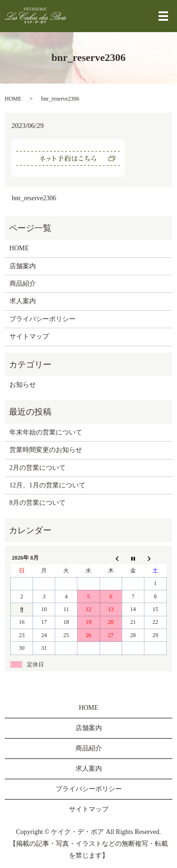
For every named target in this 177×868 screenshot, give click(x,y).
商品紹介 (23, 284)
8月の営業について (38, 503)
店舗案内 (23, 266)
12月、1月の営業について (47, 485)
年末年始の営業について (46, 432)
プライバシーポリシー (42, 319)
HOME (13, 99)
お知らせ (23, 385)
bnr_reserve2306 (34, 198)
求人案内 (23, 301)
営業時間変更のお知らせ (46, 450)
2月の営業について (38, 468)
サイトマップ (29, 336)
